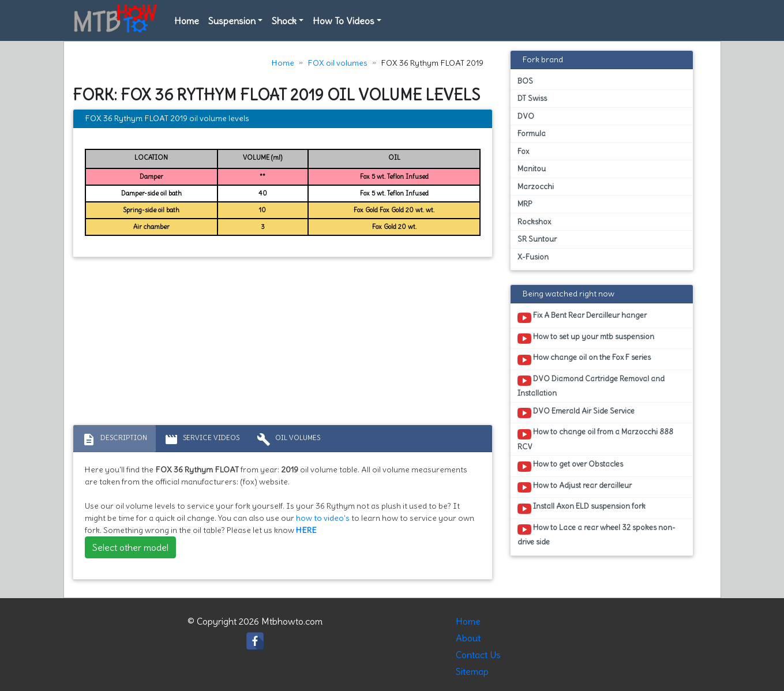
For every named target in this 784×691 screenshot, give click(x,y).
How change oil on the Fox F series (584, 359)
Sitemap (472, 671)
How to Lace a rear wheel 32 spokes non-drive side (597, 535)
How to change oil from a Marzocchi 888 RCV (595, 439)
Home (187, 21)
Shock (284, 21)
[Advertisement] (283, 344)
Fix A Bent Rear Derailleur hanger (582, 317)
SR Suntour (537, 239)
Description (115, 440)
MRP (525, 204)
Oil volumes (288, 440)
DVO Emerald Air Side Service (576, 413)
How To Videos (344, 21)
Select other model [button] (130, 547)
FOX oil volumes (337, 63)
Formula (532, 134)
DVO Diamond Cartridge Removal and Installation (591, 386)
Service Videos (202, 440)
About (468, 638)
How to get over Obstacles (570, 466)
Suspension (232, 21)
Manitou (532, 169)
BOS (525, 81)
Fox (523, 151)
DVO (526, 116)
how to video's (323, 518)
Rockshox (534, 222)
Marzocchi (536, 187)
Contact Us (478, 655)
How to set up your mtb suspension (586, 339)
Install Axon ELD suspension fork (582, 508)
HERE (306, 530)
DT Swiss (532, 98)
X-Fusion (533, 257)
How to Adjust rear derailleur (575, 487)
